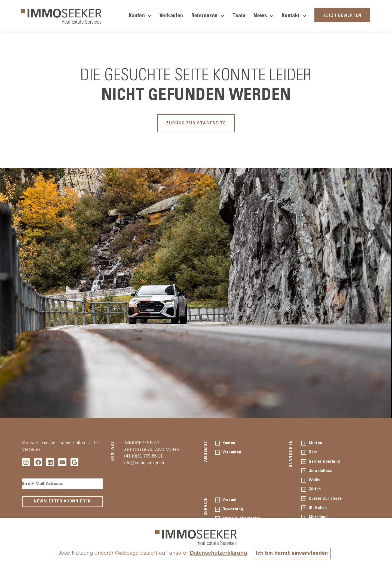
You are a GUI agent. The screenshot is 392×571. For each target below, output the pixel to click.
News (264, 16)
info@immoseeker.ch (144, 463)
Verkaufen (171, 16)
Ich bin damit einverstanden (292, 554)
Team (239, 16)
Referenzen (208, 16)
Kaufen (140, 16)
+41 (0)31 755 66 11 (143, 456)
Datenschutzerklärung (218, 553)
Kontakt (294, 16)
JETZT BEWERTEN (342, 16)
